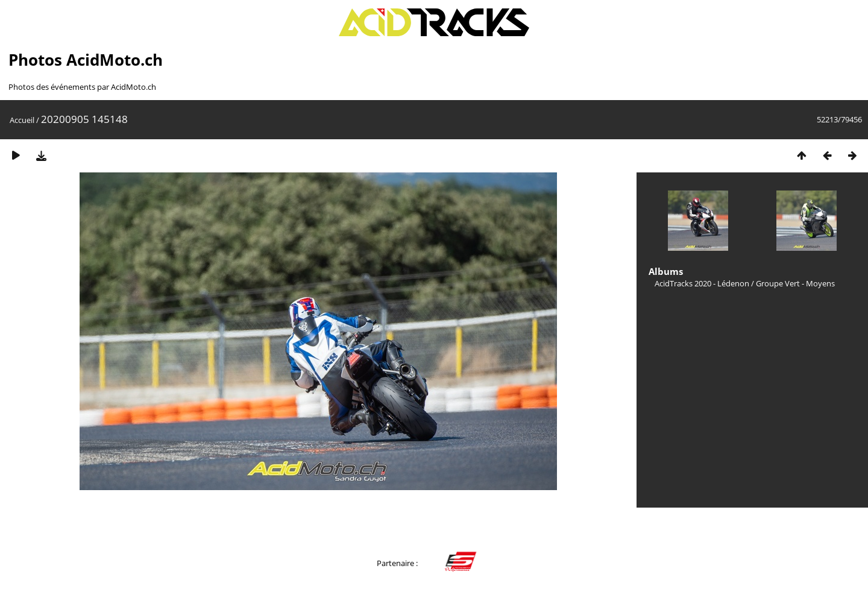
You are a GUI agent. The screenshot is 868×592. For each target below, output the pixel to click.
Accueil (22, 120)
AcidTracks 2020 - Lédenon (702, 283)
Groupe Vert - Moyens (795, 283)
